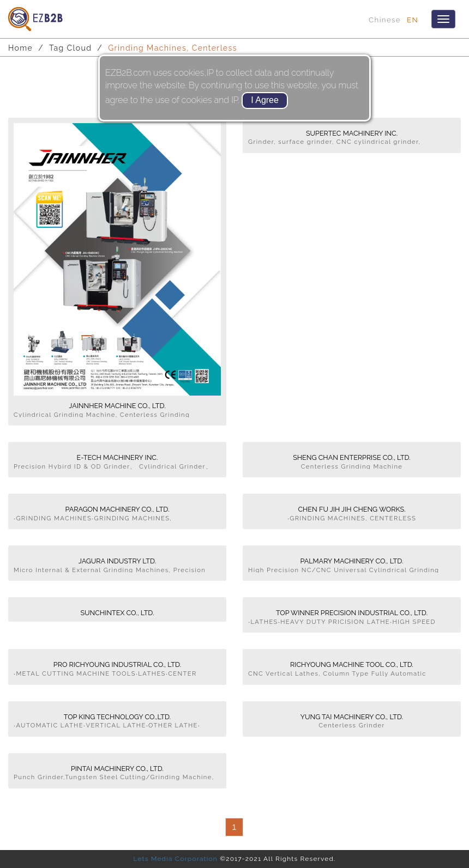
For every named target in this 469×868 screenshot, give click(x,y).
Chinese (385, 20)
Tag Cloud (70, 48)
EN (413, 20)
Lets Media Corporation (175, 859)
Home (20, 48)
